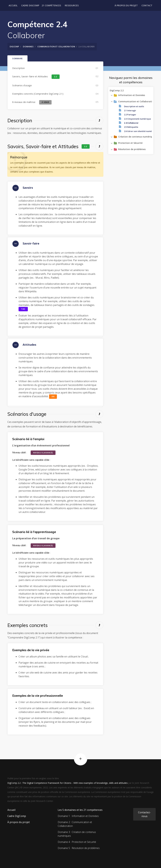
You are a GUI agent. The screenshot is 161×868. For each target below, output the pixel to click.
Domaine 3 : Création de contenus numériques (77, 834)
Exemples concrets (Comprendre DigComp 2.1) (38, 94)
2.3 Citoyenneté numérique (137, 119)
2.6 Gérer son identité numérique (141, 131)
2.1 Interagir (130, 110)
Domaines (28, 47)
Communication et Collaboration (56, 47)
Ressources (72, 5)
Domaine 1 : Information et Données (78, 816)
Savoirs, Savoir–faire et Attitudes (36, 77)
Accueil (13, 5)
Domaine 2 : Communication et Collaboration (75, 824)
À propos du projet (126, 5)
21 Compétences (51, 5)
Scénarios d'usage (22, 85)
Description (18, 68)
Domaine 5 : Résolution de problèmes (79, 848)
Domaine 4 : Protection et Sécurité (77, 842)
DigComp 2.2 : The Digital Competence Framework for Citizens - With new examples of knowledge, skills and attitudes (68, 783)
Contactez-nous (144, 814)
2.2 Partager (130, 115)
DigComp (14, 47)
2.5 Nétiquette (131, 127)
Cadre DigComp (30, 5)
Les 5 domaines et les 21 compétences (80, 810)
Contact (147, 5)
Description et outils (134, 106)
